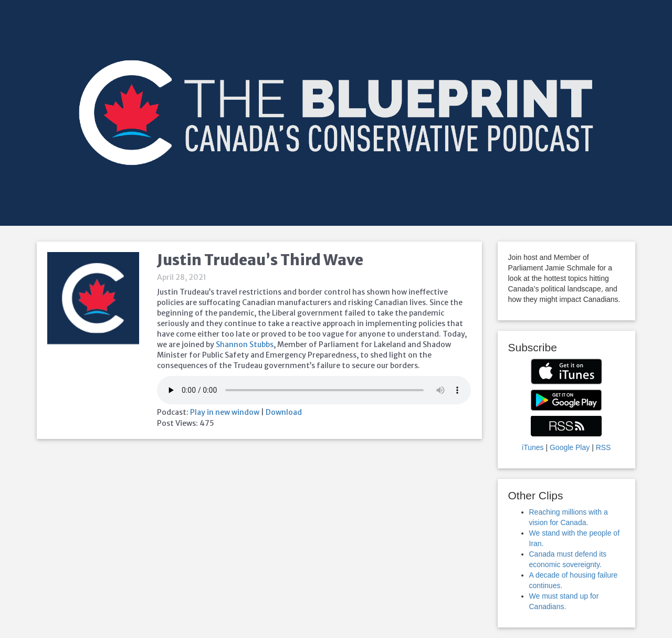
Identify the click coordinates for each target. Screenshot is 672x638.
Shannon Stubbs (245, 344)
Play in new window (225, 412)
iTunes (533, 447)
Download (284, 412)
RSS (603, 447)
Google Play (570, 447)
